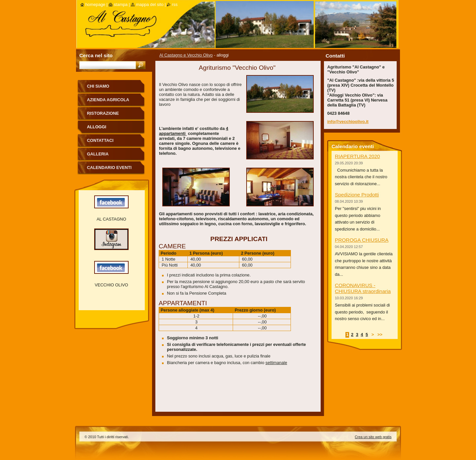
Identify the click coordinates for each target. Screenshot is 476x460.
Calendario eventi (109, 167)
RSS (175, 4)
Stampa (121, 4)
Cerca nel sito (96, 55)
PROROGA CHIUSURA (362, 240)
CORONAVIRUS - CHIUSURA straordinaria (363, 288)
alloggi (97, 127)
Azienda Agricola (108, 100)
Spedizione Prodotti (357, 195)
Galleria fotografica (102, 156)
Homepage (95, 4)
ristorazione (103, 113)
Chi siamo (98, 86)
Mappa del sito (150, 4)
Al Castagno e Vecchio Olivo (186, 55)
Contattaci (100, 140)
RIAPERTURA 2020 (357, 156)
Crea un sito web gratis (373, 437)
